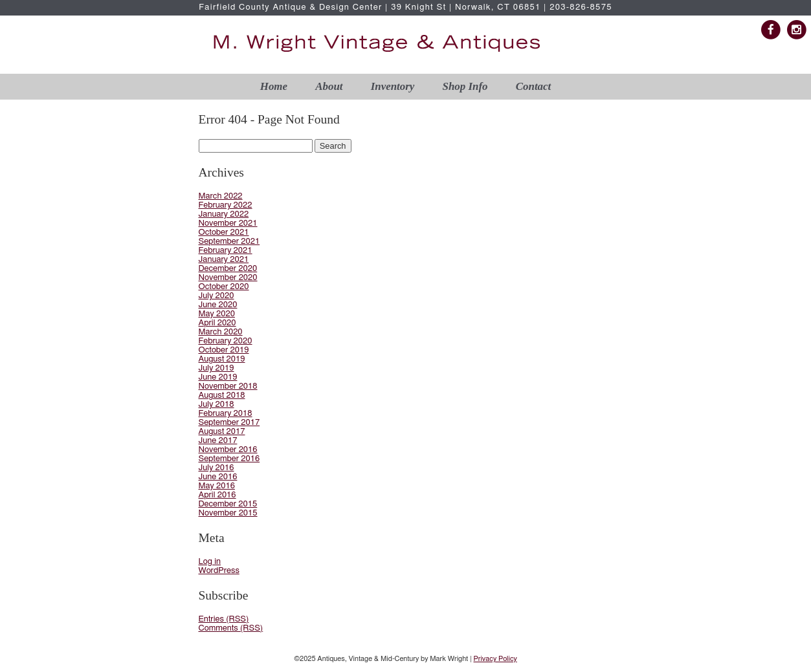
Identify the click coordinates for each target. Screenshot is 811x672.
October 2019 (224, 350)
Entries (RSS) (224, 619)
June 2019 (218, 377)
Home (274, 86)
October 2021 (224, 233)
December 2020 (228, 269)
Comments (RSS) (231, 628)
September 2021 (229, 242)
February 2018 (226, 414)
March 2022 (221, 196)
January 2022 (224, 214)
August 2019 (222, 359)
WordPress (219, 571)
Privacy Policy (495, 659)
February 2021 (226, 251)
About (329, 86)
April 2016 (217, 495)
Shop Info (465, 86)
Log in (210, 562)
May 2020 (217, 314)
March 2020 (221, 332)
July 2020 (217, 296)
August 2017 (222, 432)
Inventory (393, 86)
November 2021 (228, 223)
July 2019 (217, 368)
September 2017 (229, 423)
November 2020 (228, 278)
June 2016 (218, 477)
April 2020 (217, 323)
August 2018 (222, 396)
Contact (533, 86)
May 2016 (217, 486)
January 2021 (224, 260)
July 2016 (217, 468)
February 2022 (226, 205)
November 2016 (228, 450)
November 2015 (228, 513)
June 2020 (218, 305)
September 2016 (229, 459)
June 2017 (218, 441)
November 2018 (228, 386)
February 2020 (226, 341)
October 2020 (224, 287)
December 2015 (228, 504)
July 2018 (217, 405)
